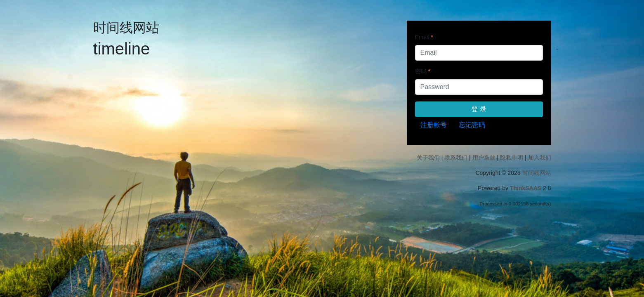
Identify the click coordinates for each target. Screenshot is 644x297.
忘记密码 (472, 125)
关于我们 (428, 158)
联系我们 (456, 158)
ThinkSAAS (526, 188)
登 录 (479, 109)
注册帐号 (434, 125)
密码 (421, 71)
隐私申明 (512, 158)
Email (422, 37)
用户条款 (484, 158)
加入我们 (540, 158)
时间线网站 (537, 173)
